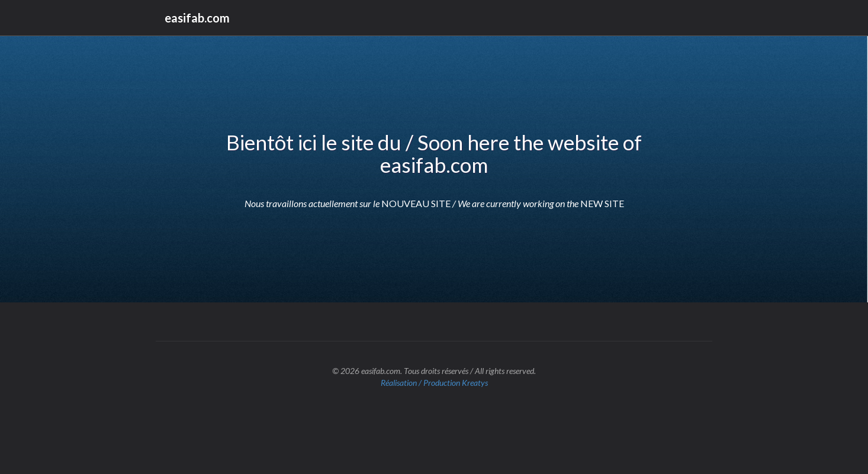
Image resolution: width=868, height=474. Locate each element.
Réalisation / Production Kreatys (434, 383)
